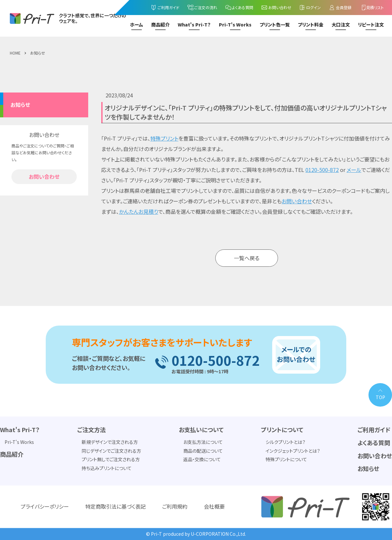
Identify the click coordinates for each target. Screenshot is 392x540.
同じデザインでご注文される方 (111, 451)
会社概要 (214, 507)
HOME (15, 53)
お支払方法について (203, 442)
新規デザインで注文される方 (110, 442)
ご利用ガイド (165, 8)
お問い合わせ (276, 8)
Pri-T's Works (235, 25)
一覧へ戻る (247, 258)
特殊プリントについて (286, 460)
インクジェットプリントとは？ (293, 451)
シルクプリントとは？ (286, 442)
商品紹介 (160, 25)
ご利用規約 (175, 507)
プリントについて (282, 430)
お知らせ (38, 53)
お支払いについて (201, 430)
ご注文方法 (91, 430)
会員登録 (340, 8)
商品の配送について (203, 451)
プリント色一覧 (275, 25)
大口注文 (341, 25)
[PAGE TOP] (380, 395)
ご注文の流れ (202, 8)
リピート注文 (371, 25)
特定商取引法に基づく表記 (115, 507)
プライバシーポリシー (45, 507)
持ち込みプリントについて (107, 468)
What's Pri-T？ (194, 25)
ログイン (310, 8)
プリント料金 (311, 25)
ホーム (137, 25)
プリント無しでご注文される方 (111, 460)
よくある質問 (239, 8)
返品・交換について (202, 460)
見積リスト (372, 8)
